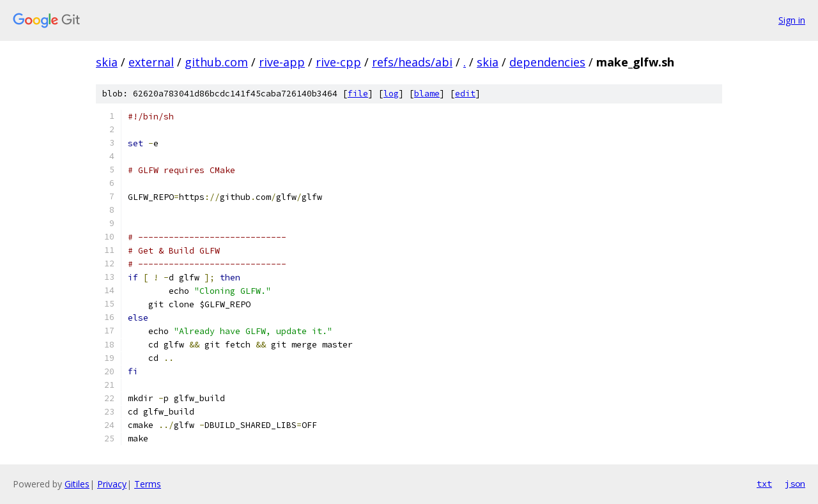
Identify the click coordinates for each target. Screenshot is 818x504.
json (795, 484)
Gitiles (77, 484)
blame (427, 94)
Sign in (792, 20)
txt (764, 484)
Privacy (112, 484)
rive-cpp (338, 62)
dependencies (547, 62)
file (358, 94)
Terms (148, 484)
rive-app (282, 62)
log (391, 94)
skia (107, 62)
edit (465, 94)
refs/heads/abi (412, 62)
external (151, 62)
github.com (216, 62)
